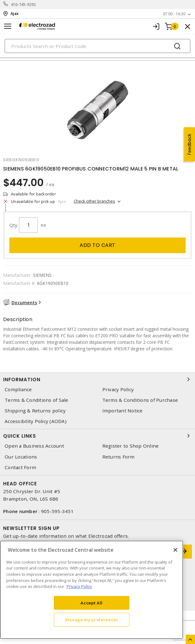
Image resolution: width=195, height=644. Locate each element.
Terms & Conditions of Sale (37, 400)
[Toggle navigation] (8, 26)
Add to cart (97, 245)
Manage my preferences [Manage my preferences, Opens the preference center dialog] (92, 620)
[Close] (175, 550)
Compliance (18, 389)
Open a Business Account (34, 446)
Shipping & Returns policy (35, 411)
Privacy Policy (118, 389)
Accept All (92, 603)
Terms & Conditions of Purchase (140, 400)
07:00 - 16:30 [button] (174, 14)
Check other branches (94, 201)
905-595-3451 (57, 511)
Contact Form (20, 467)
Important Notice (123, 411)
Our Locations (21, 457)
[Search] (97, 46)
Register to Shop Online (131, 446)
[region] (92, 590)
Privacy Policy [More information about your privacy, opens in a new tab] (79, 586)
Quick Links (97, 436)
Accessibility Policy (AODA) (36, 421)
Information (97, 379)
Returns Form (118, 457)
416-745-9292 (23, 5)
